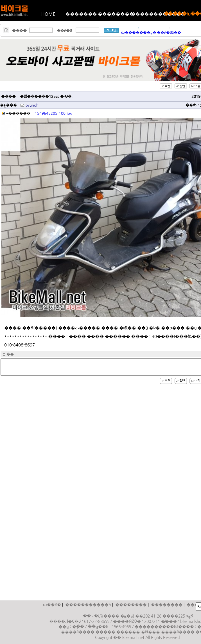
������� (81, 14)
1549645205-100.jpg (54, 113)
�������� (131, 605)
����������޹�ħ (88, 605)
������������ (148, 14)
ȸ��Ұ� (52, 605)
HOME (48, 14)
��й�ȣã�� (169, 32)
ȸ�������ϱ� (139, 32)
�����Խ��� (180, 14)
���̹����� (114, 14)
